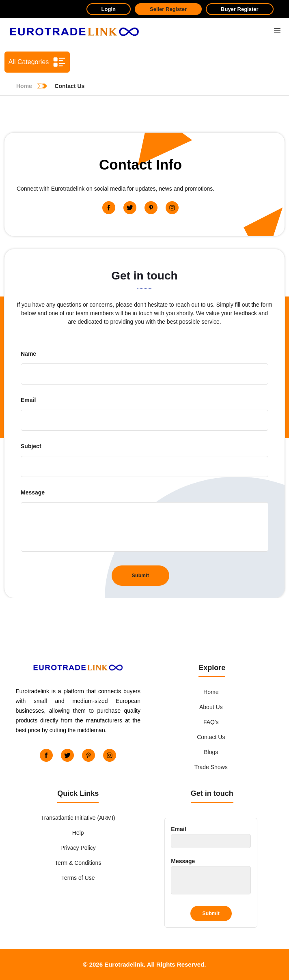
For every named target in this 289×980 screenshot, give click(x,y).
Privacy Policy (78, 848)
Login (109, 9)
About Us (211, 707)
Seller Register (168, 9)
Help (78, 833)
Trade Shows (211, 767)
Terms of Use (78, 878)
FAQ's (211, 722)
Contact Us (211, 737)
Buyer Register (239, 9)
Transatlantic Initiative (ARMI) (78, 818)
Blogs (211, 752)
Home (211, 692)
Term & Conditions (78, 863)
